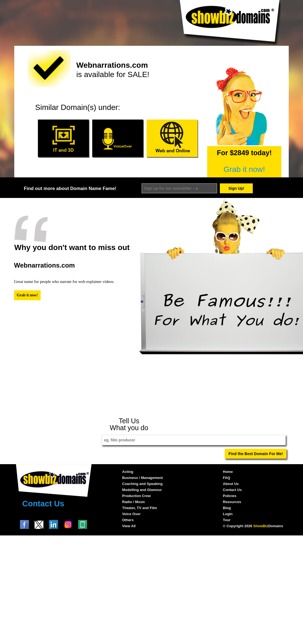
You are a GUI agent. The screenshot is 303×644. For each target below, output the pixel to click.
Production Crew (136, 496)
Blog (227, 508)
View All (129, 526)
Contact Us (43, 504)
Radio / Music (134, 502)
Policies (230, 496)
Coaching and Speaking (142, 484)
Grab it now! (244, 169)
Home (228, 472)
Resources (232, 502)
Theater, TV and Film (140, 508)
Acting (128, 472)
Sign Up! (236, 188)
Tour (227, 520)
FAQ (227, 478)
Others (128, 520)
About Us (231, 484)
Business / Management (142, 478)
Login (228, 514)
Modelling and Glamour (142, 490)
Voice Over (131, 514)
